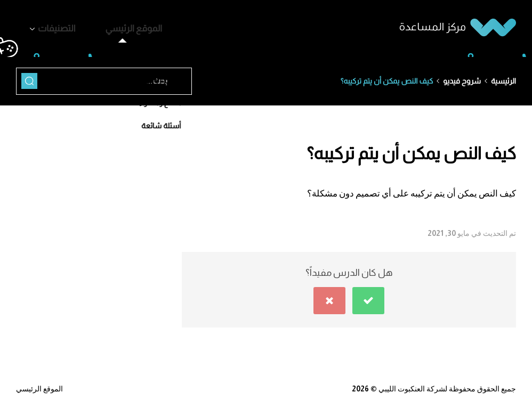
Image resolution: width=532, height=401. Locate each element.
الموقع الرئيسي (107, 26)
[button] (368, 295)
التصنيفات (48, 26)
